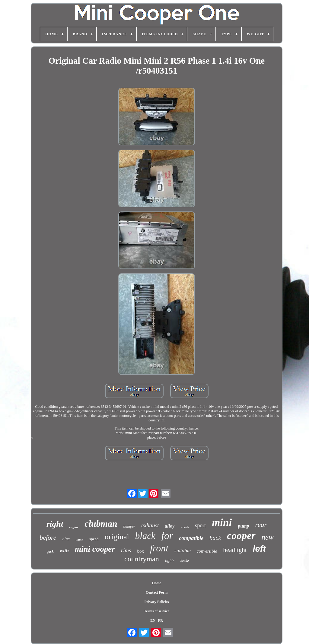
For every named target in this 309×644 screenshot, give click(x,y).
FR (161, 620)
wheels (185, 527)
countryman (142, 559)
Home (157, 583)
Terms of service (157, 611)
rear (261, 525)
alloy (170, 526)
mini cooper (95, 549)
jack (51, 551)
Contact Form (157, 592)
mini (222, 523)
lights (170, 561)
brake (185, 561)
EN (153, 620)
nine (66, 539)
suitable (183, 551)
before (48, 537)
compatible (191, 538)
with (64, 551)
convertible (207, 551)
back (215, 538)
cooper (241, 536)
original (117, 537)
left (260, 549)
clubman (101, 523)
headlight (235, 550)
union (80, 540)
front (159, 548)
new (268, 537)
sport (200, 525)
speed (94, 539)
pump (243, 526)
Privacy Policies (157, 602)
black (145, 536)
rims (126, 550)
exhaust (150, 525)
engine (74, 527)
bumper (129, 526)
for (167, 536)
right (55, 524)
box (140, 551)
